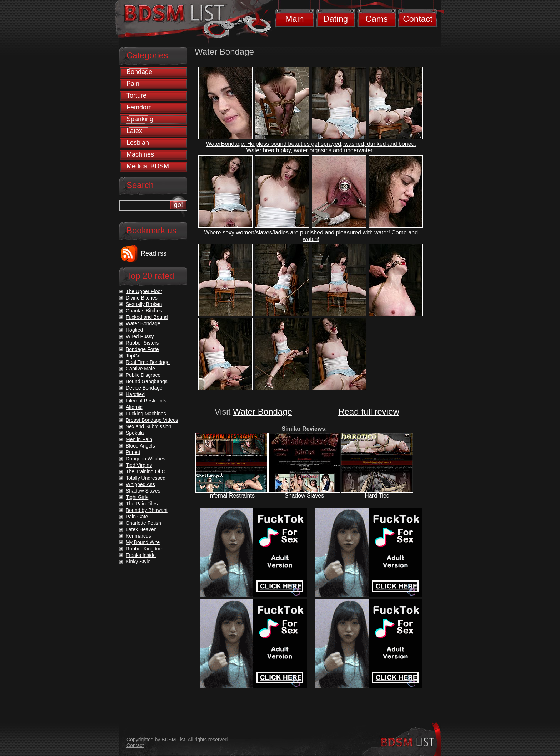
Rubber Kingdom (144, 549)
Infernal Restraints (231, 496)
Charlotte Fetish (143, 523)
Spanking (140, 119)
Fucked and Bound (147, 317)
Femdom (139, 107)
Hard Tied (377, 496)
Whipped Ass (140, 484)
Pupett (133, 452)
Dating (336, 19)
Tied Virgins (139, 465)
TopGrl (133, 356)
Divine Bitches (142, 298)
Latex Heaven (141, 529)
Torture (136, 95)
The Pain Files (142, 504)
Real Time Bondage (148, 362)
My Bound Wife (143, 542)
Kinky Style (138, 562)
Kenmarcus (138, 536)
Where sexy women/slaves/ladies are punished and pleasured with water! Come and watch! (311, 236)
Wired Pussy (140, 336)
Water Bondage (262, 412)
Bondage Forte (142, 349)
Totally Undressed (146, 478)
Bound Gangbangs (147, 381)
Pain (133, 84)
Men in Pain (139, 439)
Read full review (369, 412)
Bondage (139, 72)
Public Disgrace (143, 375)
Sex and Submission (149, 426)
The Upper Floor (144, 291)
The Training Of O (146, 471)
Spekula (135, 433)
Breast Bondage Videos (152, 420)
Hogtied (134, 330)
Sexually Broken (144, 304)
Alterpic (134, 407)
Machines (140, 154)
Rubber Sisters (142, 343)
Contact (418, 19)
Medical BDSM (148, 166)
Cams (377, 19)
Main (294, 19)
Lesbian (138, 143)
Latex (134, 131)
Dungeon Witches (146, 459)
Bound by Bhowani (147, 510)
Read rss (154, 253)
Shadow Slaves (304, 496)
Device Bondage (144, 388)
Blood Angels (140, 446)
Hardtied (135, 394)
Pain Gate (137, 517)
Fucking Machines (146, 414)
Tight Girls (137, 497)
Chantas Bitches (144, 311)
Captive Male (140, 369)
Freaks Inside (141, 555)
